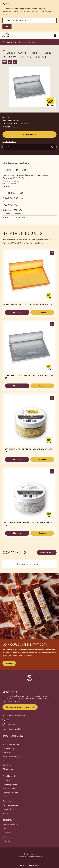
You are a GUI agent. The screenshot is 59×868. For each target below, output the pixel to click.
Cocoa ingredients (10, 785)
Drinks (5, 813)
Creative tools (20, 42)
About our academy (11, 825)
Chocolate (7, 780)
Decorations (7, 42)
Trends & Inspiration (11, 744)
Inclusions (6, 797)
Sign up (9, 663)
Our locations (8, 837)
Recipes (6, 740)
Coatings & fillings (10, 793)
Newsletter (7, 765)
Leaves (31, 42)
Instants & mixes (9, 809)
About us (6, 753)
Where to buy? (8, 769)
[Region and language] (29, 20)
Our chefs (7, 833)
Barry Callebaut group (12, 757)
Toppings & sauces (10, 805)
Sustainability (8, 749)
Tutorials (6, 841)
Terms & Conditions (30, 862)
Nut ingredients (9, 789)
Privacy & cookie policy (30, 865)
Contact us (7, 761)
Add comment (47, 552)
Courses (6, 829)
